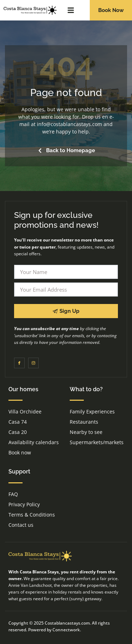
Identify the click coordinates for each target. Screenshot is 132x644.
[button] (71, 10)
